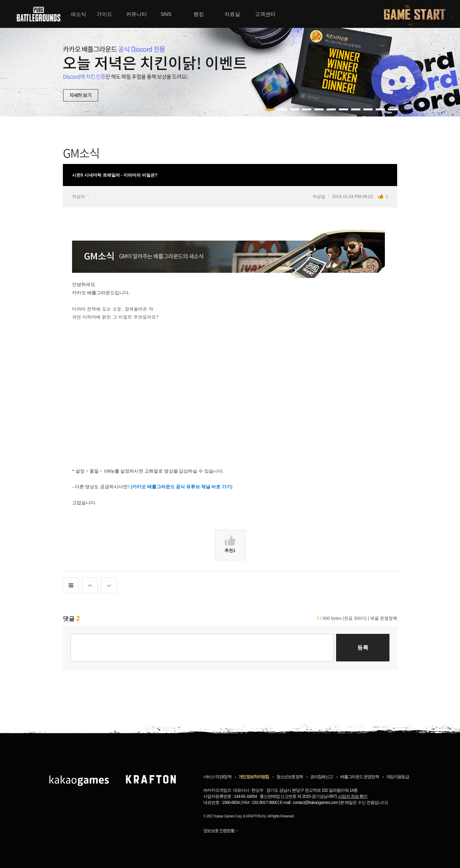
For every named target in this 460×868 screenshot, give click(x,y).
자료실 (232, 14)
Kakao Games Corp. (228, 816)
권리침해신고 (321, 777)
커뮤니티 (136, 14)
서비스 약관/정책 (217, 777)
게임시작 (418, 14)
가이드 (104, 14)
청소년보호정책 (289, 777)
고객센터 (265, 14)
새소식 (78, 14)
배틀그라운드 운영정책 (359, 777)
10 (393, 109)
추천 (230, 544)
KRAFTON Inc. (256, 816)
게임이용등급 (397, 777)
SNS (166, 14)
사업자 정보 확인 (353, 796)
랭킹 (199, 14)
